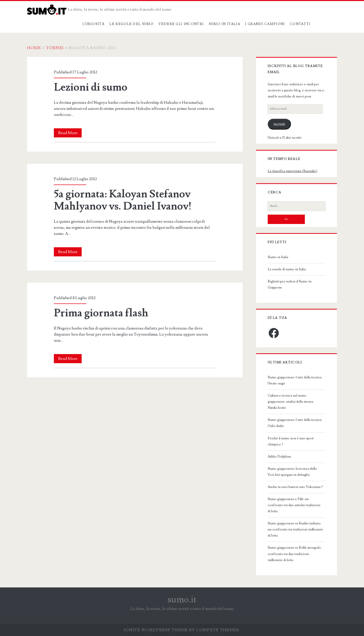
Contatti (300, 24)
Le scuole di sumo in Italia (287, 269)
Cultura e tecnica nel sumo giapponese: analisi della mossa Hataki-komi (290, 402)
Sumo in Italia (224, 24)
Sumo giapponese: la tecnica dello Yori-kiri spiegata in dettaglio (292, 472)
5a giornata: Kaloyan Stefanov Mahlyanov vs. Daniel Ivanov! (123, 200)
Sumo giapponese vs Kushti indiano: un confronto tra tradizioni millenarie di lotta (295, 529)
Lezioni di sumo (91, 87)
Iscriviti (279, 124)
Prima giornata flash (101, 313)
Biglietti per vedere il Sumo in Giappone (290, 284)
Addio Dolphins (279, 457)
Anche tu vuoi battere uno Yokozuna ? (295, 487)
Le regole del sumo (131, 24)
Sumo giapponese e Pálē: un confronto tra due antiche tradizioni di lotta (294, 505)
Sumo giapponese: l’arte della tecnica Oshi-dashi (295, 423)
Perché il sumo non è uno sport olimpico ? (291, 441)
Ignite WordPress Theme (156, 630)
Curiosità (94, 24)
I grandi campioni (265, 24)
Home (34, 48)
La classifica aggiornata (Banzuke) (292, 171)
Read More (70, 133)
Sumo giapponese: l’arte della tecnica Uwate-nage (295, 380)
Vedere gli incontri (181, 24)
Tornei (55, 48)
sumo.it (182, 600)
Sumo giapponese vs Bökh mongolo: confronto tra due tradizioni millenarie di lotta (295, 554)
